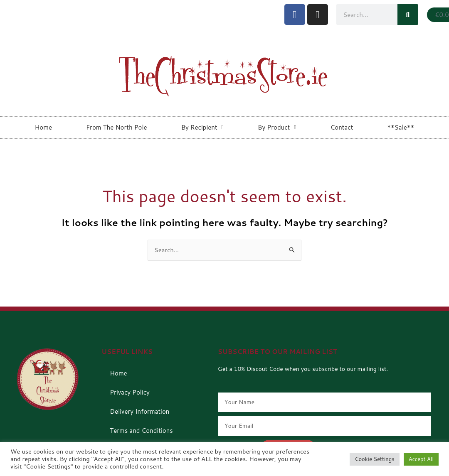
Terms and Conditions (141, 431)
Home (43, 127)
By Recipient (202, 127)
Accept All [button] (421, 459)
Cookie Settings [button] (374, 459)
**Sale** (401, 127)
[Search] (408, 15)
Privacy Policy (130, 392)
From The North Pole (117, 127)
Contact (342, 127)
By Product (277, 127)
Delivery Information (139, 411)
